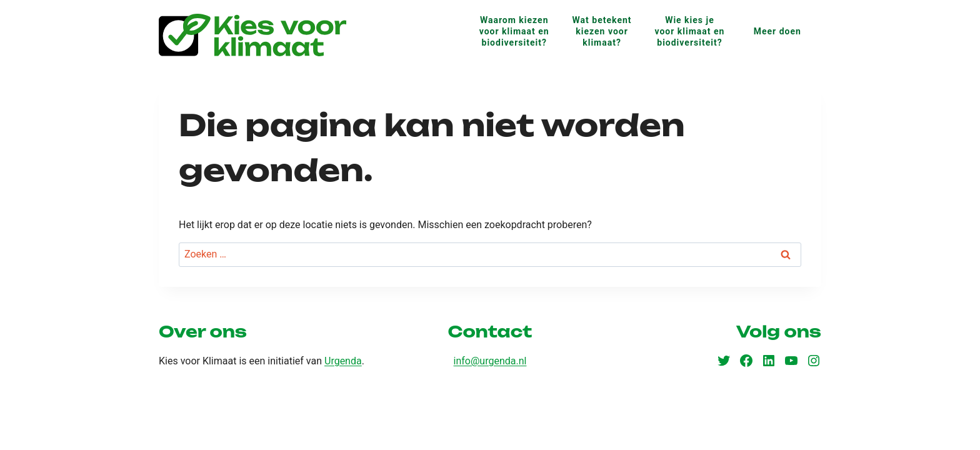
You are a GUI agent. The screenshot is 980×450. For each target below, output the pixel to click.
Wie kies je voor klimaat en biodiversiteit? (689, 31)
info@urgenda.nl (490, 361)
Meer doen (777, 31)
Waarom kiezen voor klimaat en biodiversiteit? (514, 31)
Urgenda (343, 361)
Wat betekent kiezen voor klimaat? (602, 31)
